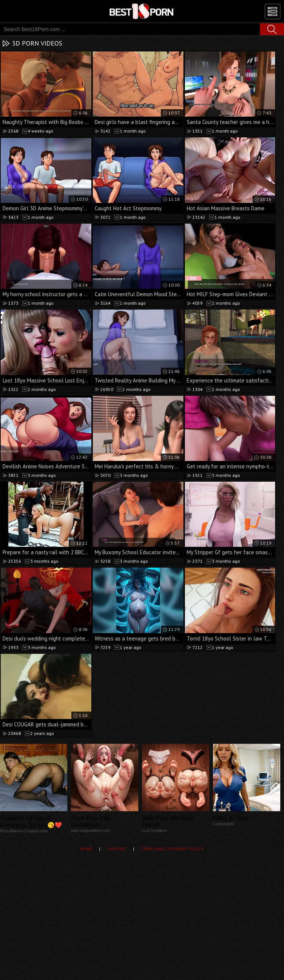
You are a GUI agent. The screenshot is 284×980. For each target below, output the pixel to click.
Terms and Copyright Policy (173, 849)
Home (86, 849)
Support (117, 849)
